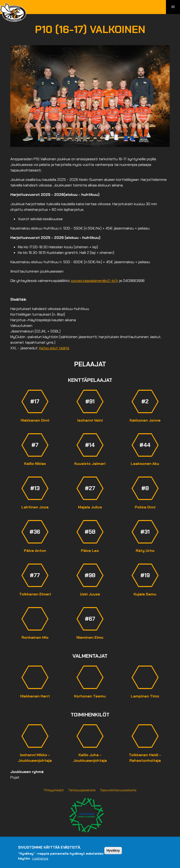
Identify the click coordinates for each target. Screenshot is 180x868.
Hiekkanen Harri (35, 696)
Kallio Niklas (35, 464)
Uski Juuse (90, 594)
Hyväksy (113, 850)
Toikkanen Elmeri (35, 594)
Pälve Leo (90, 551)
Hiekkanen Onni (35, 420)
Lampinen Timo (145, 696)
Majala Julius (90, 507)
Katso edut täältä (54, 348)
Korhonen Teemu (90, 696)
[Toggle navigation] (173, 7)
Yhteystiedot (54, 790)
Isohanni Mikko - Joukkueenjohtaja (35, 758)
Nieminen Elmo (90, 637)
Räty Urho (145, 551)
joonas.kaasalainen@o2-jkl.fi (94, 281)
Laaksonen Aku (145, 464)
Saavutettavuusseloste (118, 790)
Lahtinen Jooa (35, 507)
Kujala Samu (145, 594)
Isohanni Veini (90, 420)
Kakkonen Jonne (145, 420)
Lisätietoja (40, 858)
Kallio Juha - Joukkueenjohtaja (90, 758)
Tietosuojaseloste (82, 790)
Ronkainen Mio (35, 637)
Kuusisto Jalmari (90, 464)
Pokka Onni (145, 507)
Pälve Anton (35, 551)
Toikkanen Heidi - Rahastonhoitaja (145, 758)
